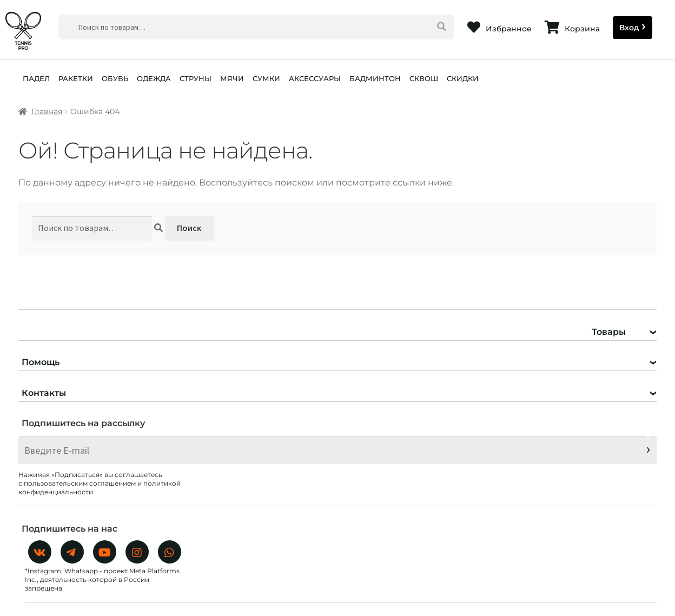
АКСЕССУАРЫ (315, 78)
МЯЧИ (232, 78)
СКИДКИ (463, 78)
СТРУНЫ (196, 78)
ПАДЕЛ (36, 78)
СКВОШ (424, 78)
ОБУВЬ (115, 78)
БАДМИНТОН (375, 78)
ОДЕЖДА (154, 78)
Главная (47, 111)
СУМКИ (266, 78)
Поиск (189, 228)
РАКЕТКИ (76, 78)
